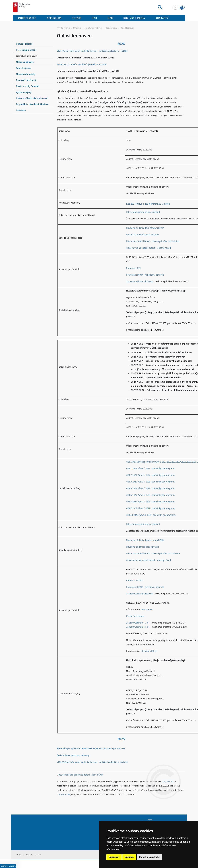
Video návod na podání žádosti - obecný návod (148, 248)
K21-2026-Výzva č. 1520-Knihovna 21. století (148, 204)
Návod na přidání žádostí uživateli (142, 235)
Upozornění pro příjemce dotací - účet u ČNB (80, 775)
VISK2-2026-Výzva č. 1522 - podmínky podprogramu (151, 475)
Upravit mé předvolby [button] (149, 857)
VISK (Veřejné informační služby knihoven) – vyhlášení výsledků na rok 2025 (92, 762)
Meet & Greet (147, 609)
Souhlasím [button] (114, 857)
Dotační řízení (111, 28)
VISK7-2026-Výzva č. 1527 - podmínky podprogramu (151, 508)
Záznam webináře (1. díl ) (138, 623)
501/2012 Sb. (65, 794)
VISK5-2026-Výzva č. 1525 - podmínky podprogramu (151, 495)
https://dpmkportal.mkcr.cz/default (143, 212)
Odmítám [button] (129, 857)
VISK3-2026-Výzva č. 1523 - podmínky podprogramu (151, 482)
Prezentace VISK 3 (135, 580)
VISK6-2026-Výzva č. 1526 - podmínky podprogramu (151, 502)
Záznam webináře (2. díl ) (138, 627)
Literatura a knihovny (93, 28)
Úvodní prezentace (135, 616)
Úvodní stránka (64, 28)
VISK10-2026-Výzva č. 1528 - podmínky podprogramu (151, 515)
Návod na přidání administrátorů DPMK (145, 228)
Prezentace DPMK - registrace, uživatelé (145, 275)
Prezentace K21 (133, 268)
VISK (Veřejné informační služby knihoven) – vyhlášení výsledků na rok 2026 (92, 51)
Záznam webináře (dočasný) (140, 281)
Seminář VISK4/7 (150, 651)
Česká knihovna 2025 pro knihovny (73, 755)
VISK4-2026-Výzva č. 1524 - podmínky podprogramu (151, 488)
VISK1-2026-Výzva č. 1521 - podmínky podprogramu (151, 468)
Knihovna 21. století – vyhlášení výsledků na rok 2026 (82, 64)
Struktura (77, 28)
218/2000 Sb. (168, 781)
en (175, 7)
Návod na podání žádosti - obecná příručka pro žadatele (153, 241)
